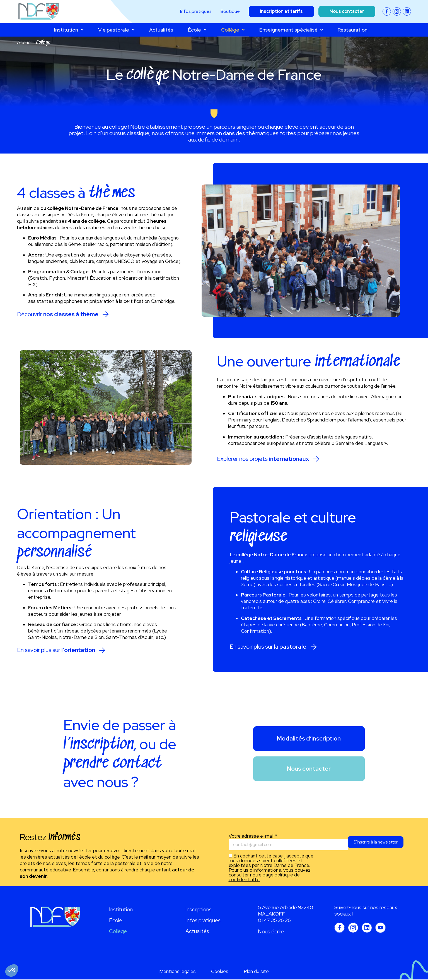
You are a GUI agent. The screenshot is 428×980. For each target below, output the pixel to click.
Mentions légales (177, 972)
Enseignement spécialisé (291, 30)
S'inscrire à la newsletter (373, 845)
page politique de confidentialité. (264, 878)
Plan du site (256, 972)
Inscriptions (199, 910)
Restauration (353, 30)
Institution (69, 30)
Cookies (220, 972)
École (197, 30)
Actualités (161, 30)
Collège (233, 30)
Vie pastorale (116, 30)
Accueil (25, 42)
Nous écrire (271, 932)
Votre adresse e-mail (253, 837)
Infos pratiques (203, 921)
